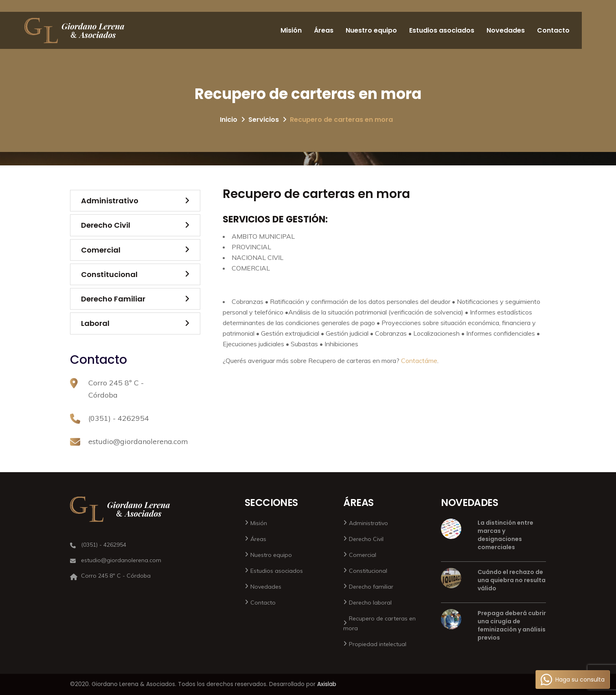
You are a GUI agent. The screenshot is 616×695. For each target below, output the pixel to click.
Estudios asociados (442, 30)
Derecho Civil (106, 225)
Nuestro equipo (371, 30)
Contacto (553, 30)
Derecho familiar (371, 587)
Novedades (506, 30)
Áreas (324, 30)
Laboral (95, 323)
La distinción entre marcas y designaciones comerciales (505, 535)
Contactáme (419, 361)
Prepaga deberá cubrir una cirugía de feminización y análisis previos (512, 625)
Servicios (264, 120)
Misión (291, 30)
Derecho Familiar (113, 299)
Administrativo (110, 201)
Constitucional (109, 274)
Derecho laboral (370, 603)
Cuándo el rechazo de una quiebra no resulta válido (512, 580)
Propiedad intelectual (378, 644)
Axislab (327, 684)
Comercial (101, 250)
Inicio (229, 120)
